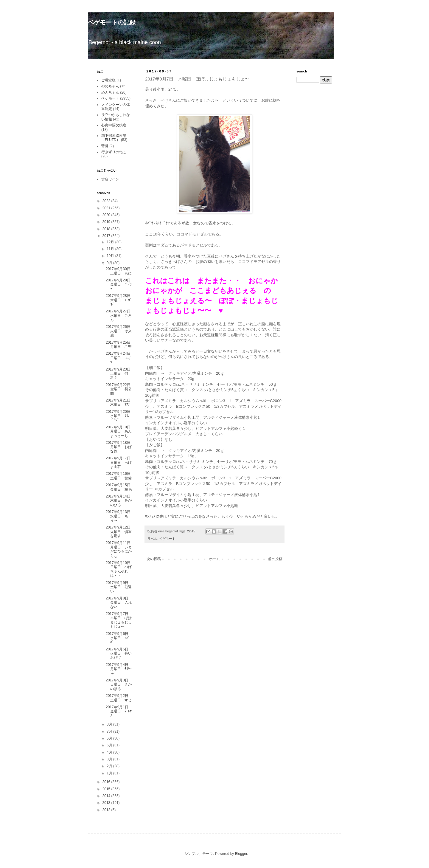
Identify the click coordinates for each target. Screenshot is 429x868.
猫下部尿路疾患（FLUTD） (114, 138)
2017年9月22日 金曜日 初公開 (120, 389)
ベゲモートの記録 (112, 22)
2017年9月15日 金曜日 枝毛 (120, 487)
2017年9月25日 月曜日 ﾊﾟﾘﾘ (120, 345)
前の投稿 (275, 559)
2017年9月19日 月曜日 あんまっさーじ (120, 431)
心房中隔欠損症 (114, 125)
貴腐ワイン (110, 179)
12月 (111, 242)
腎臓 (105, 146)
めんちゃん (110, 92)
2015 (107, 789)
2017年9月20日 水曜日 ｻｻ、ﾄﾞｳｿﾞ (120, 416)
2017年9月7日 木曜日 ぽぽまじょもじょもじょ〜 (119, 620)
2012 (107, 810)
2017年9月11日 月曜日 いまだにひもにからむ (120, 549)
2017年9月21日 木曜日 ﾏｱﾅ (120, 402)
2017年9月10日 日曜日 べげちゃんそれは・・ (120, 569)
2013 (107, 803)
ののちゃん (110, 86)
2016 (107, 782)
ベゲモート (167, 539)
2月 (110, 766)
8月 (110, 724)
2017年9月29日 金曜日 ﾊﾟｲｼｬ (120, 285)
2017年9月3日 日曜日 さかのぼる (119, 685)
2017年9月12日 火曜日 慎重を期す (120, 532)
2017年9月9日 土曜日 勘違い (119, 587)
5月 (110, 745)
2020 (107, 215)
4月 (110, 752)
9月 (110, 263)
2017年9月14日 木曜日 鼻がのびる (120, 501)
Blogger (241, 854)
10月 (111, 256)
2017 (107, 236)
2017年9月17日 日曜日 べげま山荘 (120, 462)
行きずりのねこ (114, 152)
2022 (107, 201)
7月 (110, 731)
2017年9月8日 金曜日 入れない (119, 603)
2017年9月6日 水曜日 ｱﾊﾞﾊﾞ (119, 638)
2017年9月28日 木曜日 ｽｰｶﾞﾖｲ (120, 300)
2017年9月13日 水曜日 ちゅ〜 (120, 516)
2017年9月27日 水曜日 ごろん (120, 316)
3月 (110, 759)
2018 (107, 229)
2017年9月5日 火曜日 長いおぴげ (119, 654)
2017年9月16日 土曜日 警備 (120, 476)
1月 (110, 773)
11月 (111, 249)
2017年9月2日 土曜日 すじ (119, 698)
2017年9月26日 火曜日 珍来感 (120, 331)
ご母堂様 (108, 80)
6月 (110, 738)
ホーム (214, 559)
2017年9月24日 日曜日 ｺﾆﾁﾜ (120, 358)
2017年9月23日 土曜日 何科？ (120, 374)
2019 (107, 222)
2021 (107, 208)
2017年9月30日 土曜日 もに (120, 271)
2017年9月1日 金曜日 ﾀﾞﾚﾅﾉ (119, 711)
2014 (107, 796)
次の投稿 (154, 559)
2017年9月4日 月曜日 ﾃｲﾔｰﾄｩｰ (119, 669)
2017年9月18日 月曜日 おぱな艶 (120, 447)
